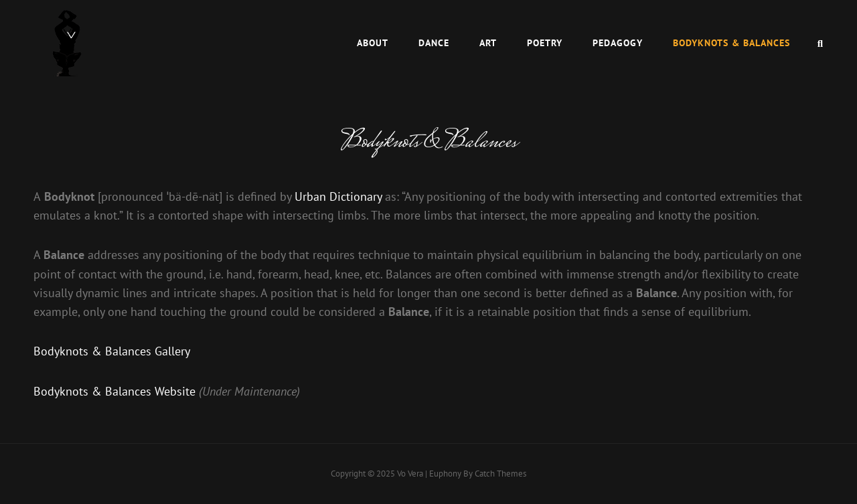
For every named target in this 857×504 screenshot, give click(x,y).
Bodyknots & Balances (731, 43)
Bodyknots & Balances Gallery (112, 351)
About (373, 43)
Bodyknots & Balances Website (114, 391)
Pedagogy (618, 43)
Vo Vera (410, 474)
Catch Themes (500, 474)
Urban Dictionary (338, 196)
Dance (434, 43)
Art (488, 43)
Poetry (545, 43)
